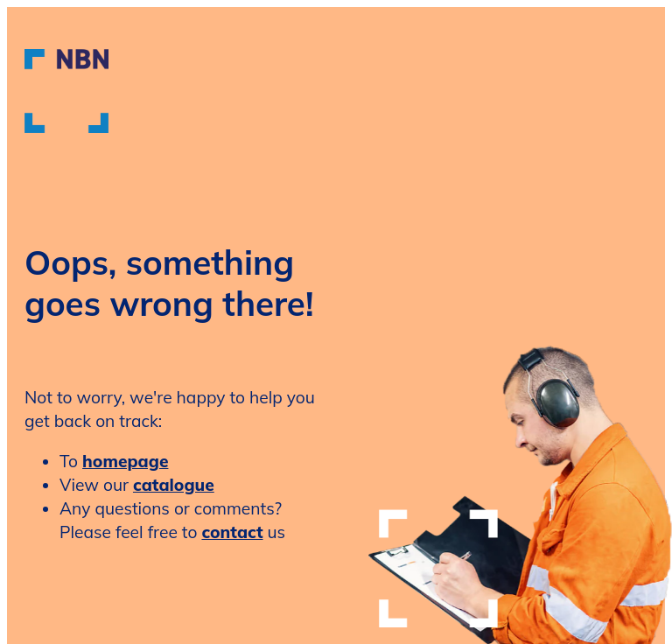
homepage (125, 461)
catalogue (174, 485)
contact (232, 532)
